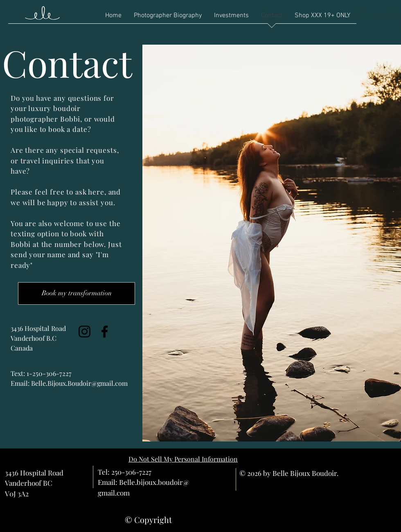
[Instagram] (84, 332)
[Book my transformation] (77, 293)
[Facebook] (105, 332)
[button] (394, 20)
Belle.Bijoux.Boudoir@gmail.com (79, 383)
